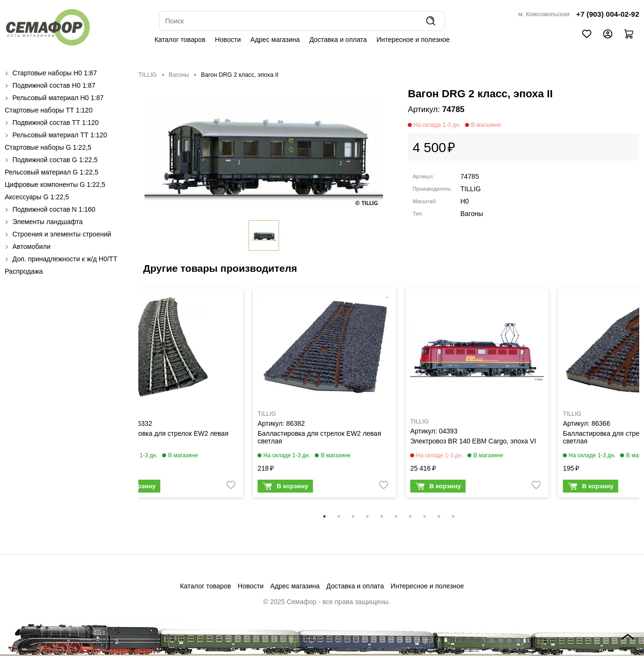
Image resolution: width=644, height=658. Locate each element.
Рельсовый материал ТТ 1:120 (60, 135)
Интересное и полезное (413, 40)
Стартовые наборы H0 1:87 (55, 73)
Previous (131, 399)
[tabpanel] (172, 395)
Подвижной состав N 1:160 (54, 209)
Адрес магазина (275, 40)
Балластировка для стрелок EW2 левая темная (167, 437)
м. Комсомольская (544, 14)
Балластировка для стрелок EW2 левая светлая (319, 437)
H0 (465, 201)
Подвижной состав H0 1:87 (54, 85)
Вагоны (179, 75)
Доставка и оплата (338, 40)
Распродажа (24, 271)
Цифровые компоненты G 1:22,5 (55, 185)
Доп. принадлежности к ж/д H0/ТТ (65, 259)
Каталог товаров (180, 40)
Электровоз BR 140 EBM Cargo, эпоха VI (473, 441)
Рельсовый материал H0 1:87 (58, 98)
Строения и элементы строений (62, 234)
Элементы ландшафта (47, 222)
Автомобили (31, 247)
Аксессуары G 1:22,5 (37, 197)
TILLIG (148, 75)
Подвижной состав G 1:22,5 (55, 160)
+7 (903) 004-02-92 (608, 14)
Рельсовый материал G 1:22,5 (52, 172)
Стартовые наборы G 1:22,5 (48, 147)
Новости (228, 40)
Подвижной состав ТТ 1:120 (56, 123)
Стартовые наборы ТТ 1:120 (49, 110)
